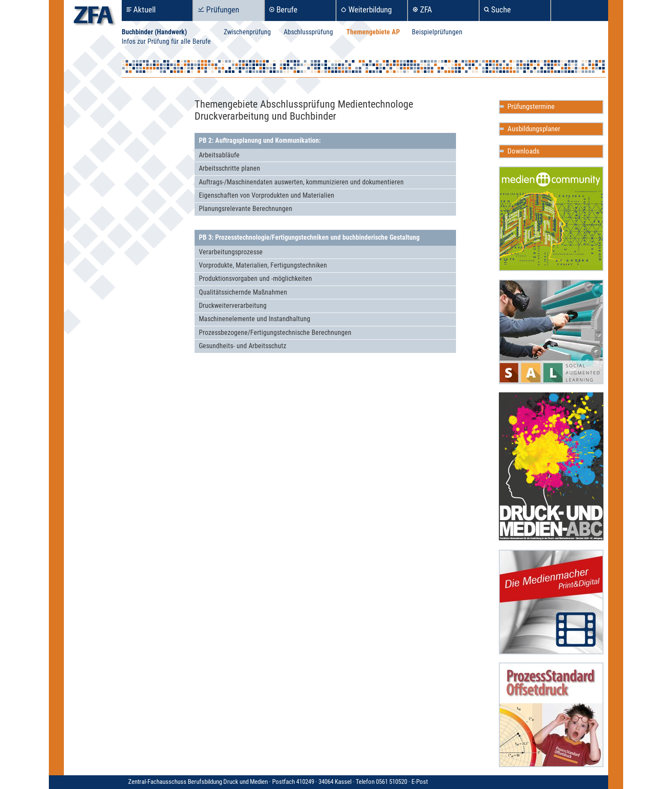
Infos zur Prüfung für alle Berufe (166, 41)
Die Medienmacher (551, 602)
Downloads (523, 151)
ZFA (426, 10)
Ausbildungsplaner (534, 129)
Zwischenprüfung (247, 32)
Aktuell (144, 10)
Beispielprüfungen (437, 32)
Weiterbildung (370, 10)
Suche (501, 10)
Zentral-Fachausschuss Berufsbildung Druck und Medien (270, 782)
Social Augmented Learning (551, 332)
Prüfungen (223, 10)
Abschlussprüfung (308, 32)
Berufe (287, 10)
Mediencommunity (551, 219)
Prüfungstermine (531, 106)
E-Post (420, 782)
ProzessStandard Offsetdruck (551, 715)
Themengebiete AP (373, 32)
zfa (93, 17)
